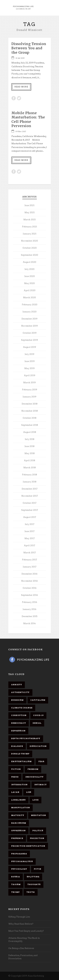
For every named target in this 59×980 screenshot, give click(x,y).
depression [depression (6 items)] (18, 731)
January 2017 (30, 567)
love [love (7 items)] (35, 800)
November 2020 (29, 241)
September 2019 (29, 340)
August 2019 (29, 347)
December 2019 (29, 319)
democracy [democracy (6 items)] (19, 723)
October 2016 (30, 588)
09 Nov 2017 (21, 131)
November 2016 (29, 581)
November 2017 (30, 496)
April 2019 (30, 375)
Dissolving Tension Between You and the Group (29, 48)
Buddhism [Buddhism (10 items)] (17, 700)
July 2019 (29, 354)
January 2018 (30, 482)
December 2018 (30, 404)
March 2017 (30, 553)
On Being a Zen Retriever (21, 948)
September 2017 (30, 510)
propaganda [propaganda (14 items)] (19, 854)
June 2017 (29, 531)
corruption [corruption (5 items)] (19, 715)
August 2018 (30, 432)
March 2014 (29, 623)
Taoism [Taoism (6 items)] (16, 884)
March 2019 (29, 383)
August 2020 (29, 262)
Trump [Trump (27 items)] (15, 892)
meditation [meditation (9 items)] (38, 815)
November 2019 (29, 326)
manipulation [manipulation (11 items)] (21, 808)
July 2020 (29, 269)
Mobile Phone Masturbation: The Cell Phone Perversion (28, 119)
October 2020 (30, 248)
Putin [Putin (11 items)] (38, 869)
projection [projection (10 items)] (37, 838)
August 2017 (30, 517)
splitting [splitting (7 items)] (33, 877)
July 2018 (30, 439)
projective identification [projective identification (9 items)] (28, 846)
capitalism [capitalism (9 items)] (38, 700)
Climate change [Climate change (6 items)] (22, 708)
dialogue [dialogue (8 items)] (17, 746)
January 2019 (29, 397)
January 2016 (29, 609)
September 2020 (29, 255)
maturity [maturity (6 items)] (18, 815)
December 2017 (30, 489)
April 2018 (29, 460)
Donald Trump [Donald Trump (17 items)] (20, 754)
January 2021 (30, 234)
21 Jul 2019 (20, 58)
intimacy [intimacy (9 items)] (41, 785)
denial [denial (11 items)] (37, 723)
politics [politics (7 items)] (38, 831)
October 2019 (30, 333)
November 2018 (30, 411)
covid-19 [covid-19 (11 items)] (38, 715)
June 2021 (29, 205)
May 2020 (29, 283)
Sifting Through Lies (19, 917)
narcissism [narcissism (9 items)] (19, 823)
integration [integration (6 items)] (19, 785)
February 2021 (29, 227)
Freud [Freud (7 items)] (15, 777)
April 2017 (29, 546)
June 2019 (30, 361)
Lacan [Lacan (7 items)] (15, 792)
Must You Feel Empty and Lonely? (26, 931)
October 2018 (29, 418)
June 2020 (30, 276)
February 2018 (29, 475)
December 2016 (29, 574)
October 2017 (29, 503)
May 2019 (29, 368)
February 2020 (30, 305)
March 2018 (30, 468)
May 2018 (30, 453)
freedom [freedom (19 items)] (33, 769)
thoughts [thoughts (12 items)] (34, 884)
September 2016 (29, 595)
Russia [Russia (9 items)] (16, 877)
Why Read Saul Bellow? (21, 924)
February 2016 (30, 602)
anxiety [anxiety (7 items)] (17, 685)
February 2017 (29, 560)
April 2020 (30, 290)
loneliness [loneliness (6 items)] (18, 800)
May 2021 (30, 212)
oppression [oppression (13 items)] (18, 831)
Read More (21, 87)
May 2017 (30, 538)
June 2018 (29, 446)
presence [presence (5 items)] (17, 838)
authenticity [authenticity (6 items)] (20, 692)
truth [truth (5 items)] (31, 892)
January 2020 (29, 312)
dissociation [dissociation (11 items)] (38, 746)
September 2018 (30, 425)
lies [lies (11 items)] (29, 792)
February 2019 (30, 390)
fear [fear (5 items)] (41, 761)
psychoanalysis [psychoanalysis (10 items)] (22, 861)
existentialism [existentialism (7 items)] (21, 761)
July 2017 (30, 524)
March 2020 (29, 298)
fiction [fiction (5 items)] (16, 769)
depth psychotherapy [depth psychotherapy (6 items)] (26, 738)
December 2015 (30, 616)
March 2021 (30, 220)
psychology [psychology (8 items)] (19, 869)
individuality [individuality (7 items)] (34, 777)
